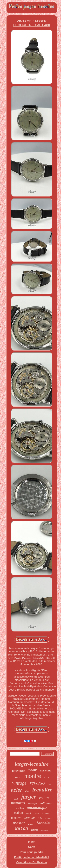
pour (33, 770)
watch (21, 829)
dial (27, 791)
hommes (45, 813)
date (37, 814)
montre (33, 776)
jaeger (29, 797)
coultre (44, 798)
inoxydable (45, 830)
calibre (20, 808)
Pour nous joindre (32, 852)
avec (18, 778)
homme (30, 817)
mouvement (19, 771)
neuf (16, 799)
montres (16, 818)
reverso (37, 783)
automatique (37, 808)
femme (35, 830)
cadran (19, 813)
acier (17, 790)
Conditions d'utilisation (32, 862)
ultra (31, 824)
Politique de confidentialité (32, 857)
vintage (19, 783)
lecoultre (42, 790)
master (19, 823)
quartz (29, 813)
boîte (40, 818)
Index (32, 842)
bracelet (44, 823)
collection (46, 803)
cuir (50, 785)
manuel (49, 818)
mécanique (33, 804)
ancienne (46, 770)
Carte (32, 847)
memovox (18, 803)
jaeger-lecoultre (32, 764)
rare (47, 777)
